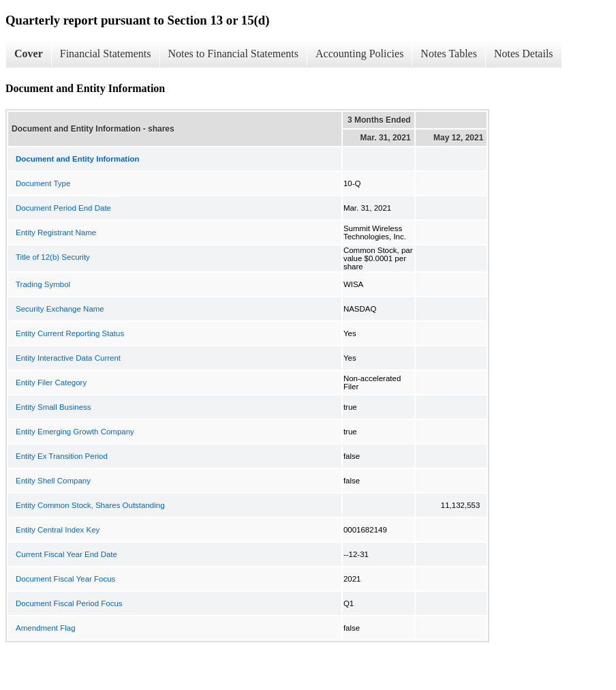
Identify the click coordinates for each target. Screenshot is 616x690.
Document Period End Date (63, 208)
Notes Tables (449, 54)
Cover (29, 54)
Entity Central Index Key (58, 530)
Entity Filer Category (51, 382)
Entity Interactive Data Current (68, 358)
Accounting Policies (359, 54)
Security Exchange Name (60, 309)
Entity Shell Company (53, 481)
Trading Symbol (43, 284)
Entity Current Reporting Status (70, 333)
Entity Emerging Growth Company (75, 432)
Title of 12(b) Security (53, 257)
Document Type (43, 183)
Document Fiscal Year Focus (65, 579)
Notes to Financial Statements (234, 54)
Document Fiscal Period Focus (69, 603)
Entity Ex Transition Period (62, 456)
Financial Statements (106, 54)
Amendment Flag (46, 628)
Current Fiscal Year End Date (66, 554)
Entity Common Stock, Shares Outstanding (90, 505)
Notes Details (524, 54)
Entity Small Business (53, 407)
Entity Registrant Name (56, 232)
